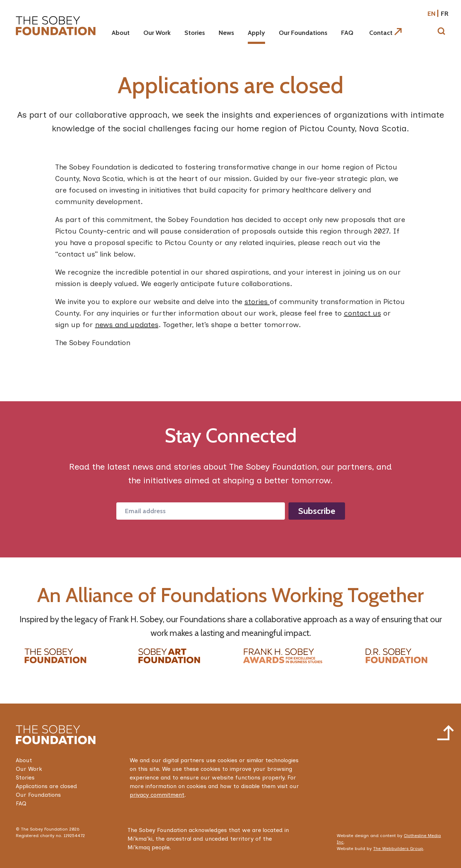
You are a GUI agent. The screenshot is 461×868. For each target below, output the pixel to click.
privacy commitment (157, 795)
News (226, 33)
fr (445, 14)
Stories (195, 33)
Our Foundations (303, 33)
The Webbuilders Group (398, 849)
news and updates (127, 325)
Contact (385, 33)
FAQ (347, 33)
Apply (256, 33)
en (431, 14)
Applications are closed (46, 786)
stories (257, 302)
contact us (362, 313)
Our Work (157, 33)
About (121, 33)
